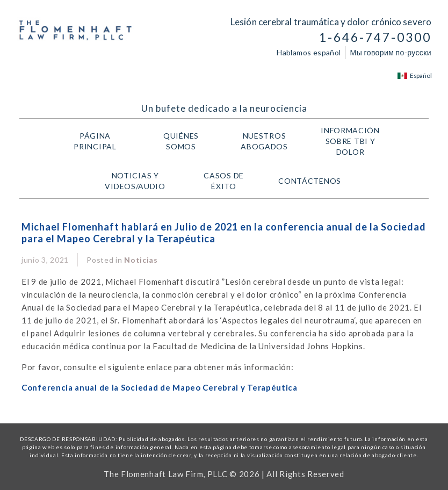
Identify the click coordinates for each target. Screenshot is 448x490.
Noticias (141, 260)
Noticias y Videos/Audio (138, 181)
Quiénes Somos (181, 141)
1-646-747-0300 (375, 37)
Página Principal (95, 141)
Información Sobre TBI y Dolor (353, 141)
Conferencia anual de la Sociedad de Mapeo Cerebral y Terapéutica (160, 387)
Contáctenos (310, 181)
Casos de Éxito (224, 181)
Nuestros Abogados (270, 141)
